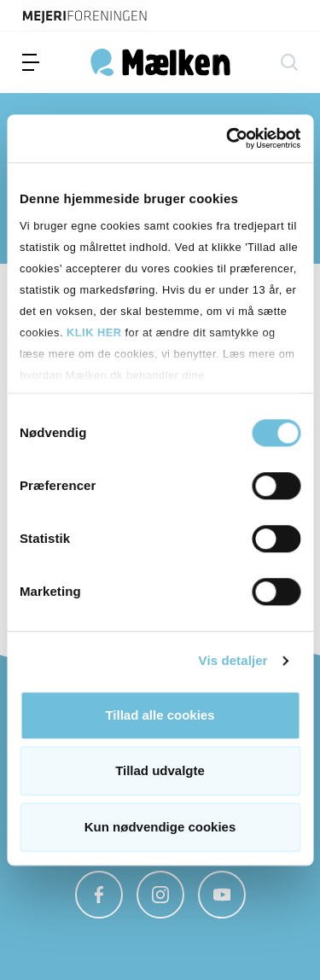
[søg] (289, 62)
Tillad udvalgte (160, 770)
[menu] (31, 62)
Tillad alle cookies (160, 715)
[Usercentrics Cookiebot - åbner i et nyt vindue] (228, 138)
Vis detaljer (233, 660)
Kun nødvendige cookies (160, 827)
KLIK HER (94, 332)
